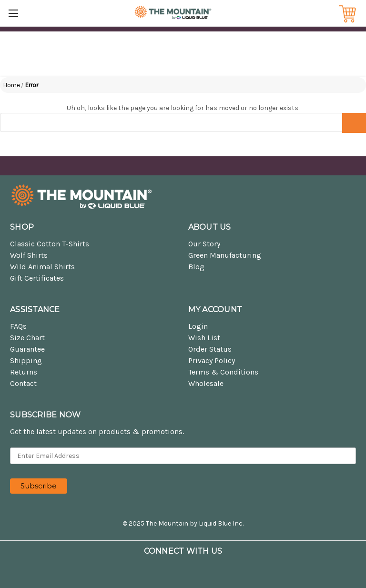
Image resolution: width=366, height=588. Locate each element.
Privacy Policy (212, 360)
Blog (196, 267)
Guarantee (27, 349)
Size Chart (27, 338)
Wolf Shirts (29, 255)
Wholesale (206, 383)
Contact (23, 383)
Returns (24, 372)
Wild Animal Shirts (42, 267)
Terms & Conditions (223, 372)
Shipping (26, 360)
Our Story (204, 244)
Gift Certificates (37, 278)
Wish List (204, 338)
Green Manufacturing (225, 255)
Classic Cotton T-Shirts (50, 244)
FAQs (18, 326)
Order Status (210, 349)
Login (198, 326)
